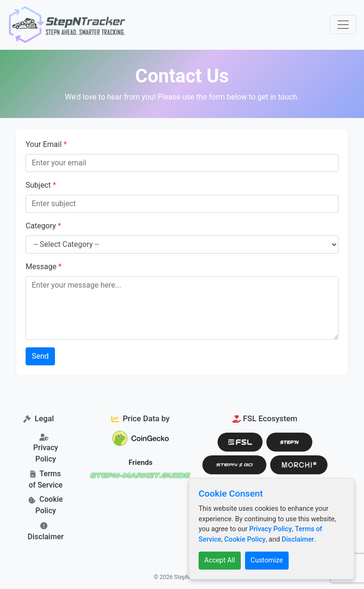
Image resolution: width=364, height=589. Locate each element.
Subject (41, 185)
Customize (267, 560)
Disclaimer (45, 537)
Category (43, 226)
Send (40, 356)
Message (44, 267)
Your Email (46, 144)
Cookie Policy (245, 539)
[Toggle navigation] (343, 25)
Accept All (220, 560)
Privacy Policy (271, 529)
